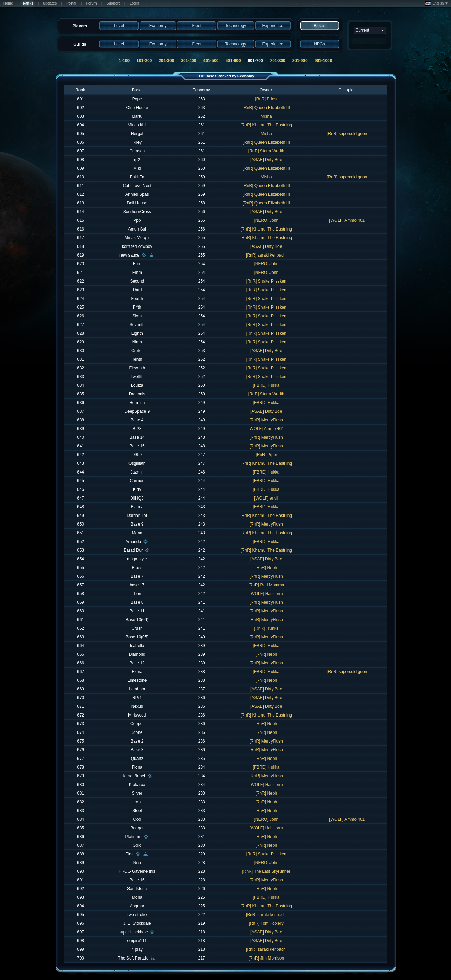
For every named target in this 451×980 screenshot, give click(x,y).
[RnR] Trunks (266, 628)
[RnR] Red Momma (266, 585)
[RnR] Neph (266, 568)
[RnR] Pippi (266, 455)
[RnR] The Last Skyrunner (266, 871)
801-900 (300, 61)
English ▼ (437, 3)
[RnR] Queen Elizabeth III (266, 108)
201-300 (166, 61)
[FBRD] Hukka (266, 385)
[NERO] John (266, 220)
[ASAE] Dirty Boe (266, 160)
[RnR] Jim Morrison (266, 958)
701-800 (278, 61)
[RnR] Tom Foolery (266, 923)
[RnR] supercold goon (347, 134)
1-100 (124, 61)
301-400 (189, 61)
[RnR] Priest (266, 99)
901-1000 (323, 61)
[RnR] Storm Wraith (266, 151)
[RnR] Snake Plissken (266, 281)
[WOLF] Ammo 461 (347, 220)
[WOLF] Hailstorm (266, 594)
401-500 (211, 61)
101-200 (144, 61)
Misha (266, 116)
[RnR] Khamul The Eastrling (266, 125)
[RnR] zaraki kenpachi (266, 255)
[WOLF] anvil (266, 498)
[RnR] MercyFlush (266, 420)
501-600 (233, 61)
